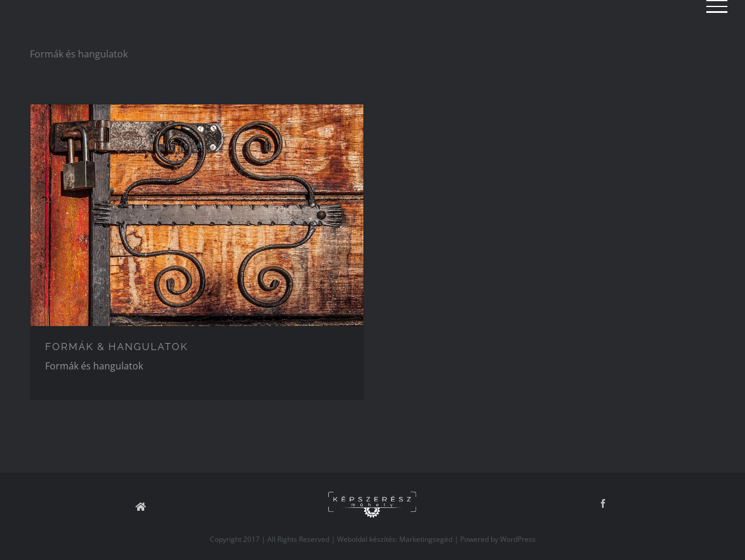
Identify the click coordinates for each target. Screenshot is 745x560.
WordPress (518, 539)
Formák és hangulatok (94, 366)
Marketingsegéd (426, 539)
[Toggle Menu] (717, 6)
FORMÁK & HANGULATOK (117, 347)
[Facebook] (603, 503)
